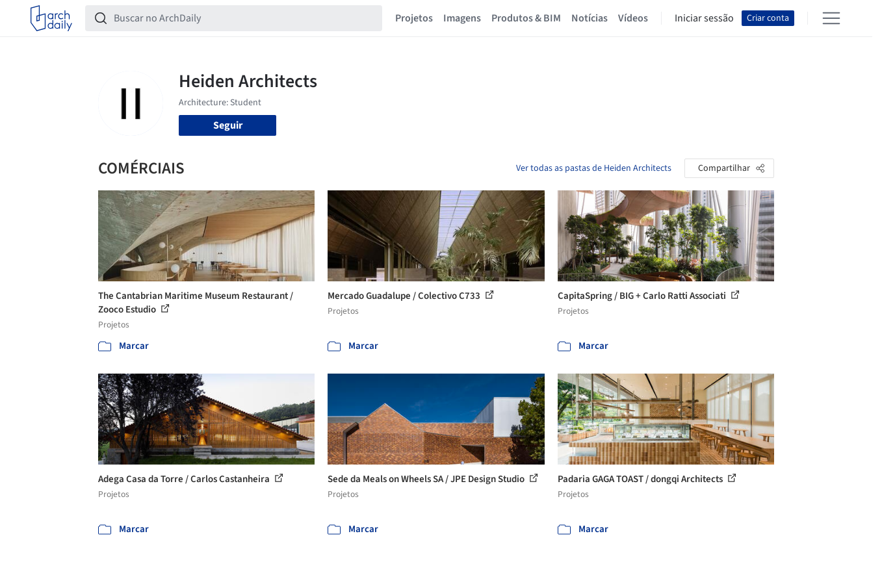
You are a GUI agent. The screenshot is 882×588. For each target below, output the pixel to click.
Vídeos (633, 18)
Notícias (590, 18)
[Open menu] (831, 18)
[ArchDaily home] (51, 18)
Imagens (462, 18)
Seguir (228, 125)
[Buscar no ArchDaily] (244, 18)
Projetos (414, 18)
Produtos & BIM (526, 18)
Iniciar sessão (704, 18)
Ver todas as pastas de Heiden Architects (594, 168)
